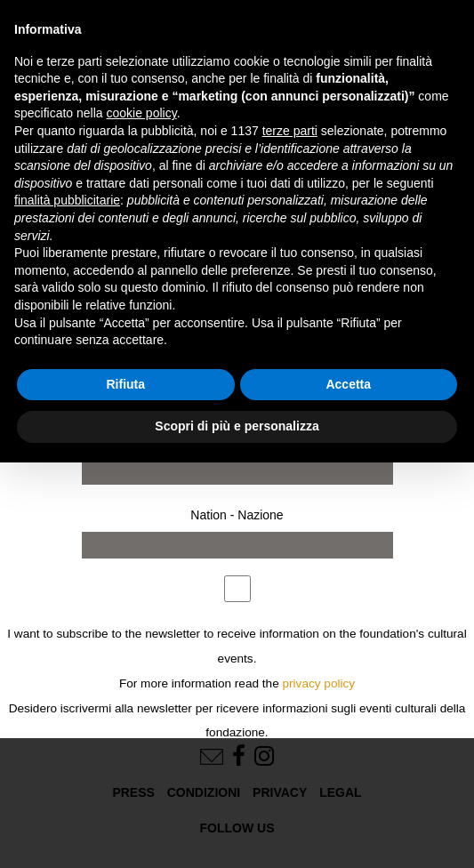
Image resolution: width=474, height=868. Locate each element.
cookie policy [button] (142, 113)
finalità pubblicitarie (67, 200)
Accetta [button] (348, 384)
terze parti (290, 131)
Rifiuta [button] (125, 384)
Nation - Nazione (237, 515)
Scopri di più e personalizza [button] (237, 426)
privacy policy (319, 683)
